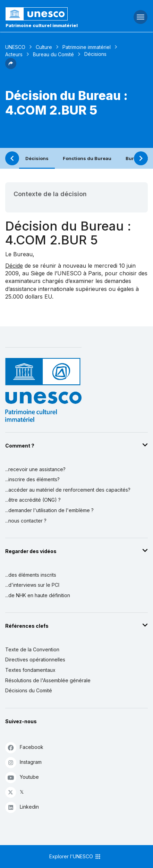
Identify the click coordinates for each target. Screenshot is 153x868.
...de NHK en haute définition (38, 595)
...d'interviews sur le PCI (32, 585)
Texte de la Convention (32, 649)
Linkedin (22, 807)
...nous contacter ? (26, 521)
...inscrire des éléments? (32, 479)
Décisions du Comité (29, 690)
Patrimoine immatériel (87, 47)
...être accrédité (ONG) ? (33, 500)
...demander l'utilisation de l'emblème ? (49, 510)
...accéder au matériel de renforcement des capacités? (68, 490)
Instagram (23, 762)
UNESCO (15, 47)
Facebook (24, 747)
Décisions (37, 158)
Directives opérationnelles (35, 660)
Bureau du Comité (53, 54)
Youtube (22, 777)
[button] (11, 67)
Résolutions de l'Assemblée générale (48, 680)
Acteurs (14, 54)
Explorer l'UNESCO (75, 857)
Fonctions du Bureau (87, 158)
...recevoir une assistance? (35, 469)
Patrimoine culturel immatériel (42, 25)
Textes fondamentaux (30, 670)
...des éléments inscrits (31, 575)
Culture (44, 47)
